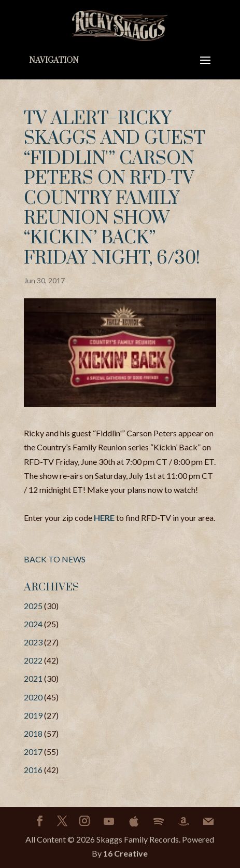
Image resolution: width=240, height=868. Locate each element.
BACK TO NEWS (55, 559)
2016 (33, 770)
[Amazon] (183, 821)
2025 (33, 606)
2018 (33, 733)
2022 (33, 660)
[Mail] (208, 821)
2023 (33, 642)
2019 (33, 715)
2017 (33, 752)
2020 (33, 697)
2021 (33, 678)
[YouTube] (109, 821)
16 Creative (125, 853)
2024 (33, 624)
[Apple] (134, 821)
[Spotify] (159, 821)
